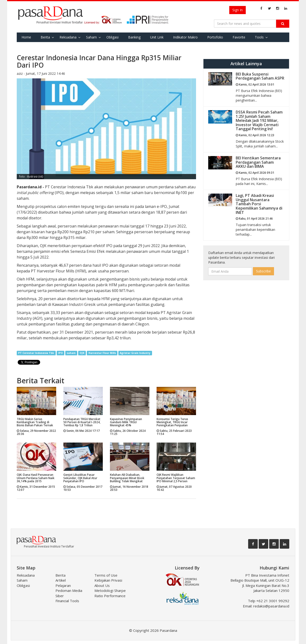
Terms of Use (106, 575)
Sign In (238, 10)
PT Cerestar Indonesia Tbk (36, 353)
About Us (102, 585)
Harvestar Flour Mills (102, 353)
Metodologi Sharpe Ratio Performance (110, 593)
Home (26, 37)
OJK (82, 353)
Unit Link (157, 37)
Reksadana (68, 37)
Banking (134, 37)
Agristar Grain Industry (135, 353)
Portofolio (215, 37)
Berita (45, 37)
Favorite (239, 37)
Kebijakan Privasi (108, 580)
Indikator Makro (185, 37)
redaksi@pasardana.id (271, 606)
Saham (91, 37)
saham (71, 353)
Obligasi (112, 37)
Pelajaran (63, 585)
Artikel (61, 580)
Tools (259, 37)
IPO (60, 353)
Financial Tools (67, 601)
